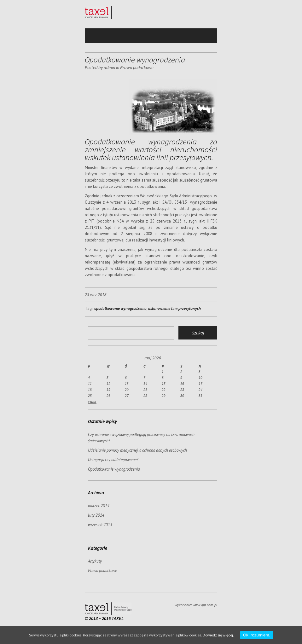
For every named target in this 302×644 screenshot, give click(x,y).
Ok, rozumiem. (257, 635)
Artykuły (95, 561)
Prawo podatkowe (137, 67)
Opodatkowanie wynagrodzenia (114, 469)
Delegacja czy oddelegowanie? (113, 460)
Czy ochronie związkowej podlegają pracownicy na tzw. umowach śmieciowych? (141, 438)
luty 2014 (96, 515)
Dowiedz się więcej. (218, 635)
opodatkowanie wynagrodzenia (120, 308)
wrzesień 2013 (100, 525)
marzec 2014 (99, 506)
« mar (92, 401)
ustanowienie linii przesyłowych (174, 308)
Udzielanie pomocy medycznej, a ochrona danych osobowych (137, 450)
